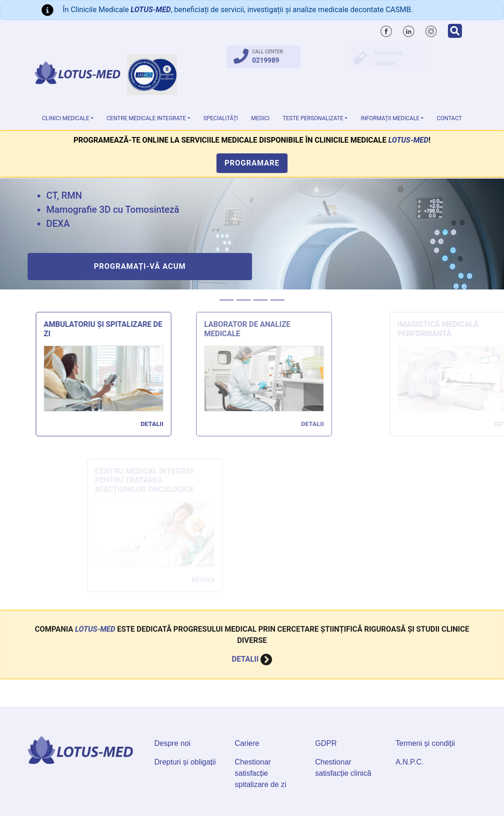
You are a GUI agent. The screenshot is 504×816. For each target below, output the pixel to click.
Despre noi (172, 743)
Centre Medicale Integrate (146, 118)
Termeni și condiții (425, 743)
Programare (252, 163)
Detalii (155, 424)
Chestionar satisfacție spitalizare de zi (260, 773)
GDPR (326, 743)
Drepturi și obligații (185, 762)
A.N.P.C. (410, 762)
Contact (449, 118)
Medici (260, 118)
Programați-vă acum (140, 266)
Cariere (247, 743)
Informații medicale (390, 118)
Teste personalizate (313, 118)
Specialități (221, 118)
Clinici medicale (66, 118)
